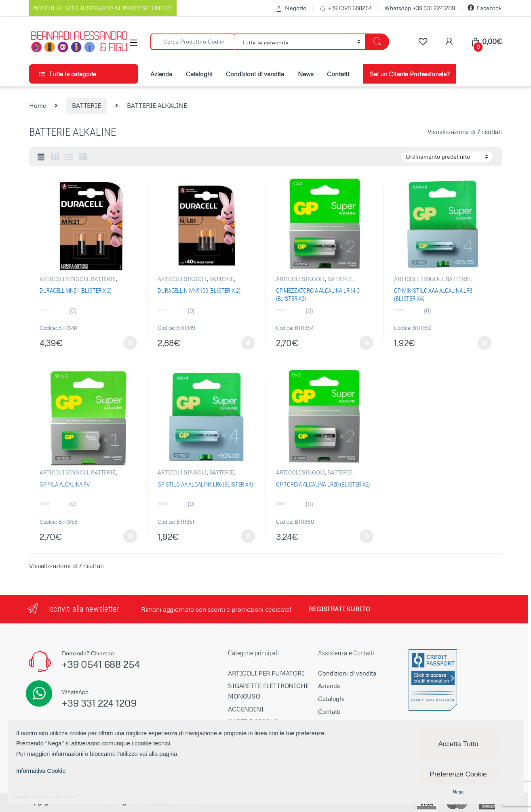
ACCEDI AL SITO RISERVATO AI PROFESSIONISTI (103, 8)
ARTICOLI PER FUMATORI (266, 673)
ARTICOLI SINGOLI (64, 279)
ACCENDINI (246, 709)
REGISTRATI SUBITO (339, 609)
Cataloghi (199, 74)
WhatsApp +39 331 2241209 (419, 8)
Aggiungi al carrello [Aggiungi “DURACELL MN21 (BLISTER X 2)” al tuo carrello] (130, 343)
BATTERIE (86, 105)
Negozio (291, 8)
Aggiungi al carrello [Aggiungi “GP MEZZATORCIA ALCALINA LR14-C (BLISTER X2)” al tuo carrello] (367, 343)
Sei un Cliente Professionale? (410, 74)
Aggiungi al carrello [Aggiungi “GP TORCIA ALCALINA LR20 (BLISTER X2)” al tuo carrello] (367, 536)
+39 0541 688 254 (101, 664)
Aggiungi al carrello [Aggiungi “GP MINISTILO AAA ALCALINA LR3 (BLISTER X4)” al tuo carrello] (485, 343)
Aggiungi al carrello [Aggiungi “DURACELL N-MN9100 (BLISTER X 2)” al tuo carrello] (248, 343)
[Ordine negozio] (447, 157)
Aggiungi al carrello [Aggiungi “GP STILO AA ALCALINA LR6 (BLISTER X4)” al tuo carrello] (248, 536)
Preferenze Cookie (458, 774)
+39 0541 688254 (346, 8)
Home (37, 105)
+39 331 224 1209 (99, 703)
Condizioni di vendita (255, 74)
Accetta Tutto (458, 744)
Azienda (161, 74)
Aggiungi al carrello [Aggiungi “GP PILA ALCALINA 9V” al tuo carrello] (130, 536)
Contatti (338, 74)
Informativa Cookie (41, 771)
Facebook (485, 8)
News (306, 74)
